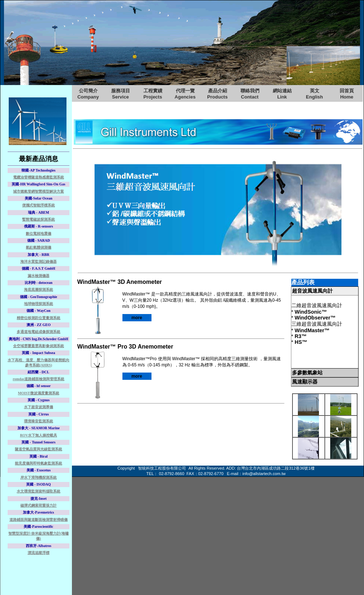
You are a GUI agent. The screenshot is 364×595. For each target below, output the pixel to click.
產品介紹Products (217, 94)
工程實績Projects (153, 94)
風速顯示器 (305, 382)
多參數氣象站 (307, 373)
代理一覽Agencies (185, 94)
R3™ (301, 336)
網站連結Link (282, 94)
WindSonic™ (311, 312)
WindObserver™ (315, 318)
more (137, 318)
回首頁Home (347, 94)
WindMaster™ (312, 330)
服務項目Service (121, 94)
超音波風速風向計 (312, 291)
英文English (314, 94)
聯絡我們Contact (250, 94)
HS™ (301, 342)
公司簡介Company (88, 94)
